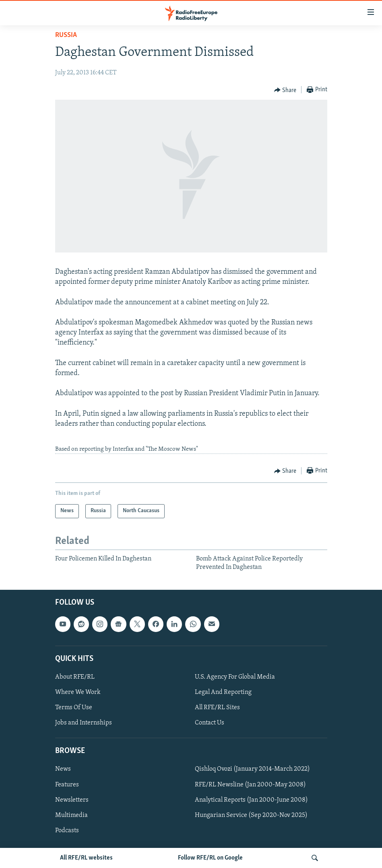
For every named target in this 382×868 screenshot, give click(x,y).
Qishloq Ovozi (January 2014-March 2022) (252, 770)
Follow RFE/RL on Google (210, 858)
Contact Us (210, 723)
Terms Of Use (74, 708)
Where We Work (78, 692)
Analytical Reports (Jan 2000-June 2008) (251, 800)
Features (67, 785)
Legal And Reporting (223, 692)
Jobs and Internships (84, 723)
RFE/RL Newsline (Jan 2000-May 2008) (250, 785)
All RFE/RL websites (86, 858)
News (63, 770)
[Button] (285, 90)
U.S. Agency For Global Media (235, 677)
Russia (66, 35)
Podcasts (67, 831)
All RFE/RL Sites (217, 708)
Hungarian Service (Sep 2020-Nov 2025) (251, 815)
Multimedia (71, 815)
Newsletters (72, 800)
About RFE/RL (75, 677)
